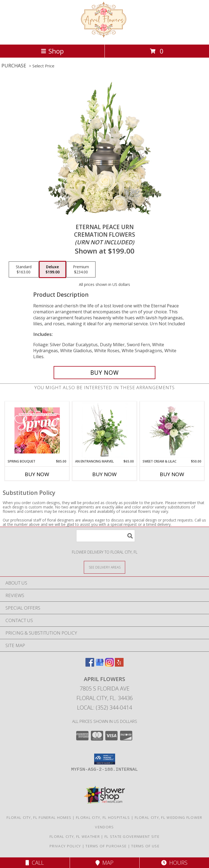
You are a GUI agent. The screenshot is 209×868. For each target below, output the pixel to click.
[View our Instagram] (109, 665)
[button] (105, 759)
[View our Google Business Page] (100, 665)
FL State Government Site (132, 836)
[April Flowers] (105, 37)
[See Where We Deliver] (104, 567)
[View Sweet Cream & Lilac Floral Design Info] (172, 430)
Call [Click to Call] (35, 863)
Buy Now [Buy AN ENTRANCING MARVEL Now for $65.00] (104, 474)
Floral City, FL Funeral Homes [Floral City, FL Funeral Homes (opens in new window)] (39, 817)
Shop (52, 51)
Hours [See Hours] (174, 863)
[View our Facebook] (90, 665)
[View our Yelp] (119, 665)
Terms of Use (145, 846)
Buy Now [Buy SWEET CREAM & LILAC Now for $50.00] (172, 474)
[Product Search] (106, 536)
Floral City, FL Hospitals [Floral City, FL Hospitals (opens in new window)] (103, 817)
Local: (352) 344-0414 (104, 708)
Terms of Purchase (106, 846)
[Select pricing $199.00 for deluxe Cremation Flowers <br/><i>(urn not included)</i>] (53, 270)
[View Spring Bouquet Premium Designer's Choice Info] (37, 430)
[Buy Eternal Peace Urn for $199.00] (104, 373)
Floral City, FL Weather (75, 836)
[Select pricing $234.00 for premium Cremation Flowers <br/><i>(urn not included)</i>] (81, 270)
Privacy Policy (65, 846)
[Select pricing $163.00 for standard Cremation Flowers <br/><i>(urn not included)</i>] (24, 270)
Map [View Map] (104, 863)
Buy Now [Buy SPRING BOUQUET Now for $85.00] (37, 474)
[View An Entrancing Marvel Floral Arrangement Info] (105, 430)
